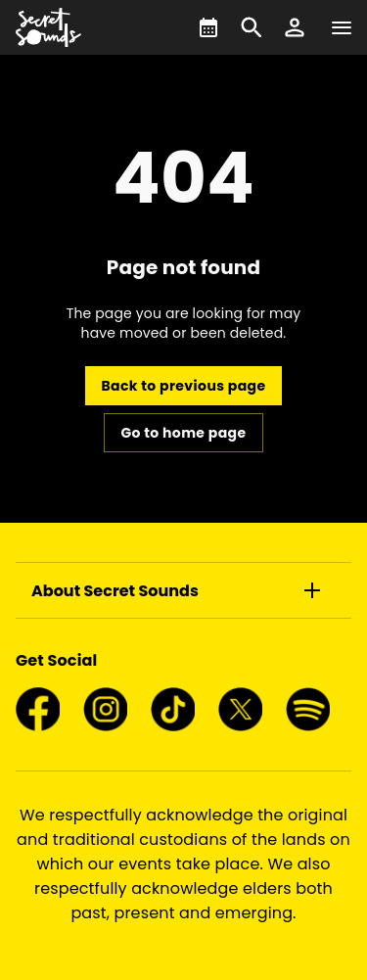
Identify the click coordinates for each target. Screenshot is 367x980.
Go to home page (183, 433)
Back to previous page (183, 386)
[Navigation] (342, 27)
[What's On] (208, 27)
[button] (295, 27)
